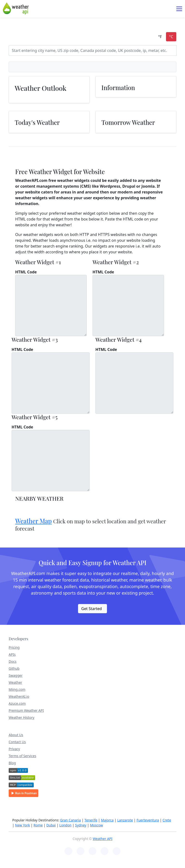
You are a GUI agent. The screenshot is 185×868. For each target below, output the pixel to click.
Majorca (107, 820)
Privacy (14, 749)
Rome (38, 825)
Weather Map (33, 521)
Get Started (91, 609)
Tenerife (91, 820)
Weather (15, 682)
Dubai (51, 825)
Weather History (22, 717)
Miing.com (17, 689)
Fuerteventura (148, 820)
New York (22, 825)
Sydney (81, 825)
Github (14, 668)
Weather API (103, 839)
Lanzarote (125, 820)
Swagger (16, 675)
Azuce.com (17, 703)
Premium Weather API (26, 710)
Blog (12, 763)
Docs (13, 661)
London (65, 825)
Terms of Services (22, 756)
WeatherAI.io (19, 696)
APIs (12, 654)
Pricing (14, 647)
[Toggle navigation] (179, 9)
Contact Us (17, 742)
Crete (167, 820)
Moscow (96, 825)
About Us (16, 735)
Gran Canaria (70, 820)
